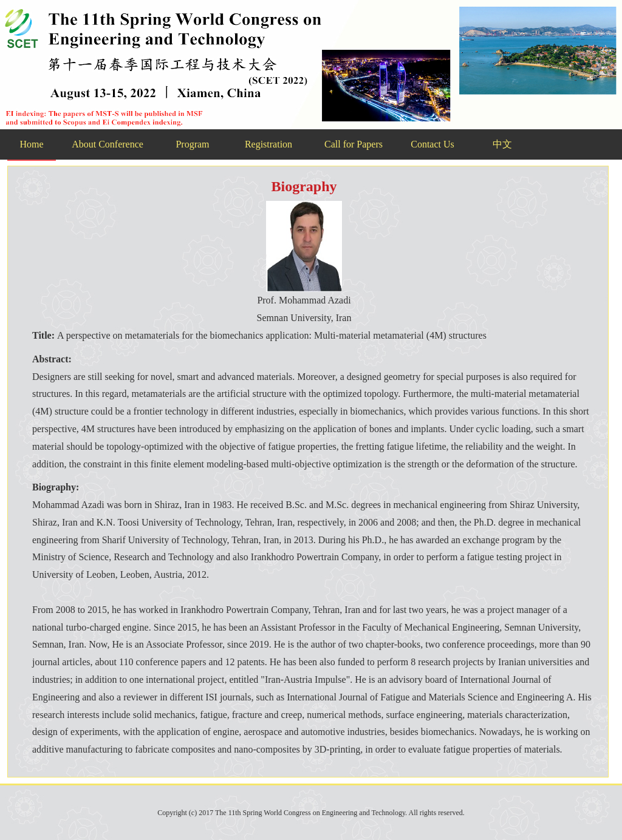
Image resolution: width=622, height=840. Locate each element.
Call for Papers (354, 144)
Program (192, 144)
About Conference (108, 144)
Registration (268, 144)
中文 (502, 144)
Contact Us (432, 144)
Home (31, 144)
